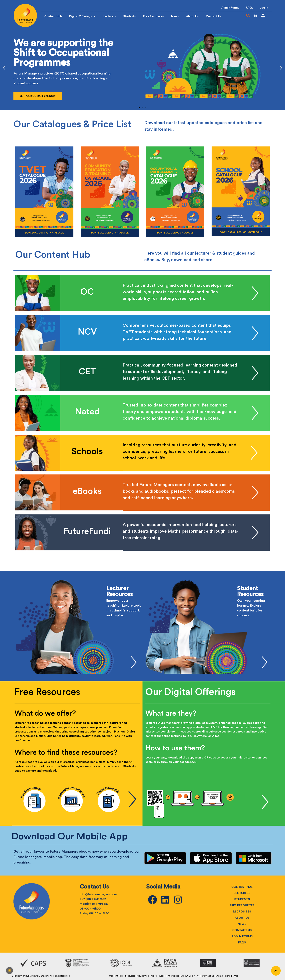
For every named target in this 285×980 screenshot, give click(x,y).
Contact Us (214, 17)
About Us (192, 17)
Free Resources (153, 17)
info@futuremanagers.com (98, 947)
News (175, 17)
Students (130, 17)
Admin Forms (229, 8)
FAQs (249, 8)
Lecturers (109, 17)
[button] (248, 16)
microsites (67, 760)
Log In (264, 8)
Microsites (173, 974)
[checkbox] (9, 971)
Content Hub (53, 17)
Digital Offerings (82, 17)
